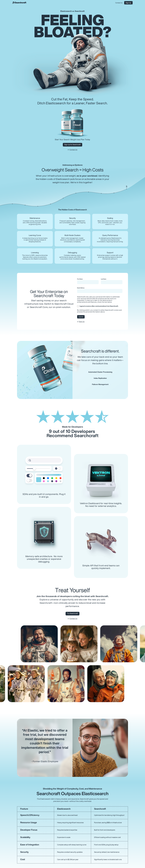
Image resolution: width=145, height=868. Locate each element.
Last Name (104, 279)
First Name (80, 279)
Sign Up (82, 322)
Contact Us (73, 150)
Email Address (81, 288)
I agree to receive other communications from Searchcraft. (98, 306)
